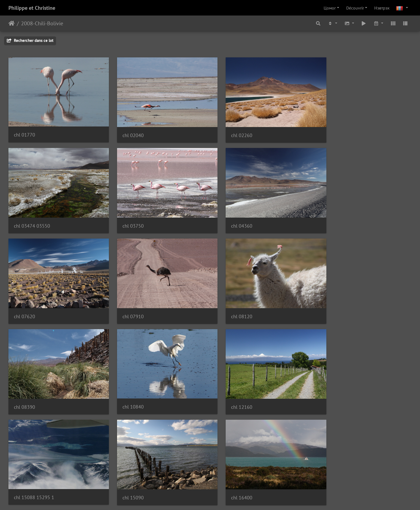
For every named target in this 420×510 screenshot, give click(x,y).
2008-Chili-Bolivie (42, 23)
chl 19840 (333, 391)
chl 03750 (24, 218)
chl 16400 (230, 391)
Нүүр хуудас (12, 23)
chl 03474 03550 (340, 131)
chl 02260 (230, 131)
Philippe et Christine (32, 8)
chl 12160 (333, 304)
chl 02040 (127, 131)
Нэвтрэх (382, 8)
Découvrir (355, 8)
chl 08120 (24, 304)
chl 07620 (230, 218)
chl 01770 (24, 131)
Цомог (330, 8)
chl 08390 (127, 304)
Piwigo (225, 499)
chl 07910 (333, 218)
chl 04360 (127, 218)
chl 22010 (24, 477)
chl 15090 (127, 391)
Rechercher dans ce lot (30, 40)
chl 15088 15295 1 (34, 391)
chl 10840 (230, 304)
